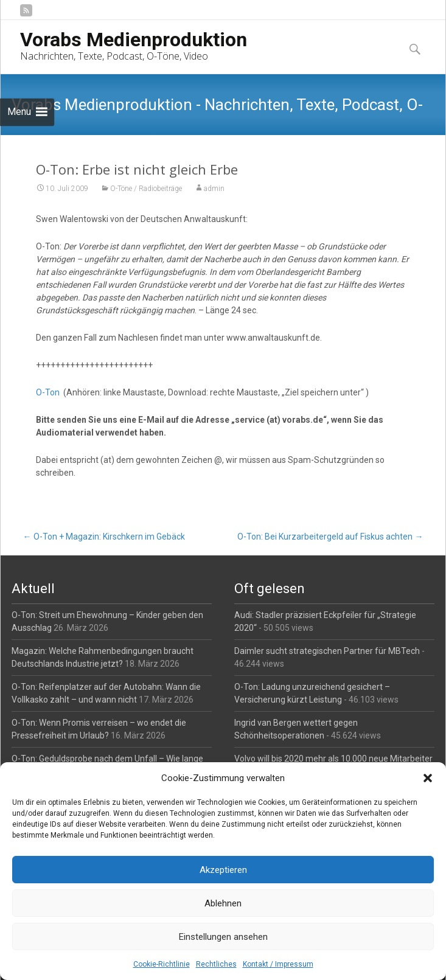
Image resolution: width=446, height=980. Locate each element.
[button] (428, 778)
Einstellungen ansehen (223, 937)
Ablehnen (223, 903)
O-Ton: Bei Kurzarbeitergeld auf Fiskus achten (330, 537)
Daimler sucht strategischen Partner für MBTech (327, 651)
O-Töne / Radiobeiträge (146, 189)
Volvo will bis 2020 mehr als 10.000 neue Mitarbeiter (333, 759)
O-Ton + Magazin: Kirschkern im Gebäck (104, 537)
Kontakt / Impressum (278, 964)
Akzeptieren (223, 870)
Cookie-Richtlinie (162, 964)
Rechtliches (216, 964)
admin (214, 189)
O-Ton (48, 392)
